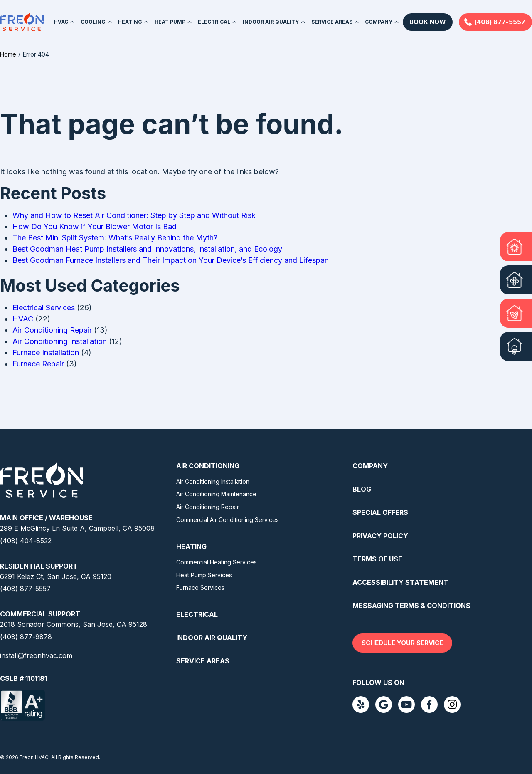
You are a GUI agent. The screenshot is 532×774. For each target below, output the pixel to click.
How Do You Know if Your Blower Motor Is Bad (95, 226)
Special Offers (380, 512)
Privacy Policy (380, 535)
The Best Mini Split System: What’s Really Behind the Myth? (115, 237)
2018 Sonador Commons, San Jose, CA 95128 (74, 624)
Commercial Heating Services (217, 562)
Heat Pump (170, 22)
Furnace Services (200, 587)
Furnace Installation (46, 352)
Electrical (214, 22)
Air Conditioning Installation (60, 341)
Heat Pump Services (204, 575)
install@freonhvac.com (36, 655)
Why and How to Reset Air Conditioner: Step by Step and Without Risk (134, 215)
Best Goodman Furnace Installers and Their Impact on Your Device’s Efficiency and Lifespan (171, 260)
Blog (362, 489)
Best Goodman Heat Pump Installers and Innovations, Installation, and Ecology (147, 249)
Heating (130, 22)
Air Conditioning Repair (52, 330)
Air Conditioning (208, 465)
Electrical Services (44, 307)
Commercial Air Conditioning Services (228, 519)
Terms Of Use (377, 559)
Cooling (93, 22)
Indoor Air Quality (271, 22)
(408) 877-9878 (26, 636)
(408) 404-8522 (26, 540)
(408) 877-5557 (500, 22)
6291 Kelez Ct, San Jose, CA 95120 (56, 576)
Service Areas (332, 22)
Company (379, 22)
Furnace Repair (38, 363)
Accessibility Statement (400, 582)
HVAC (61, 22)
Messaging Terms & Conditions (411, 605)
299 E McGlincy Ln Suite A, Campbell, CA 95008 (77, 528)
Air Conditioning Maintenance (216, 493)
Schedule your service (402, 642)
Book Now (428, 22)
